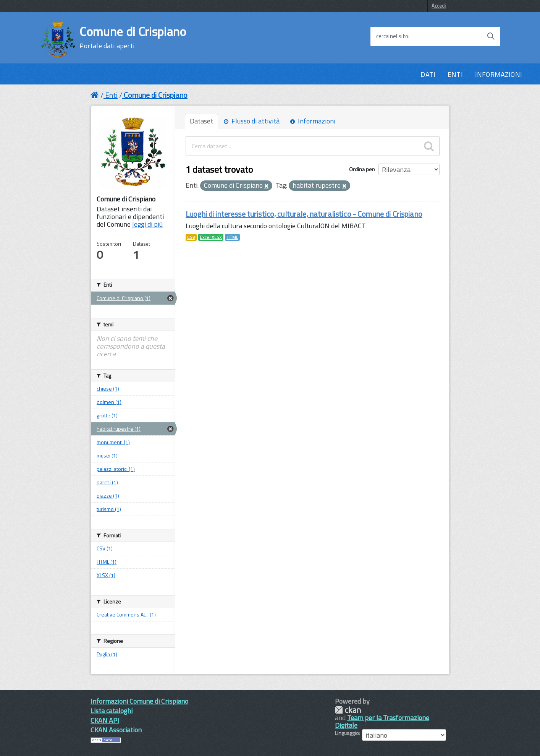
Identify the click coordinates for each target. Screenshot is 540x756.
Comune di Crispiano (133, 37)
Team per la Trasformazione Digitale (382, 721)
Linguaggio (347, 733)
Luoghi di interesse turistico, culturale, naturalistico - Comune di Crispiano (304, 214)
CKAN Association (116, 730)
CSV (191, 237)
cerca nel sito (392, 36)
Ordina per (361, 169)
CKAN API (105, 720)
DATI (428, 74)
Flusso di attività (252, 121)
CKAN (348, 710)
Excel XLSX (211, 237)
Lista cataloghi (112, 711)
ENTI (455, 74)
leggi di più (147, 224)
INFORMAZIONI (499, 74)
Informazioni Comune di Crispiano (139, 701)
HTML (232, 237)
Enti (111, 95)
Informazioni (313, 121)
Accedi (439, 6)
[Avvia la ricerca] (491, 36)
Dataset (201, 121)
